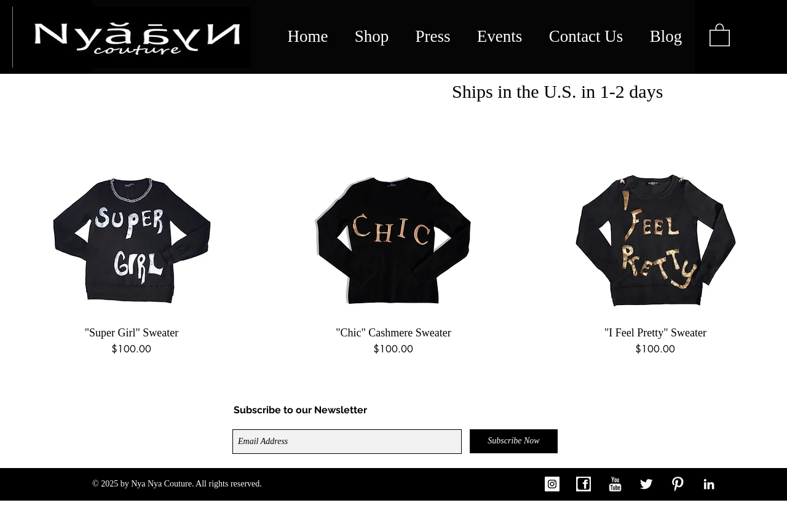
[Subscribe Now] (514, 441)
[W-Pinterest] (678, 484)
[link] (720, 34)
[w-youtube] (615, 484)
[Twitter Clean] (646, 484)
